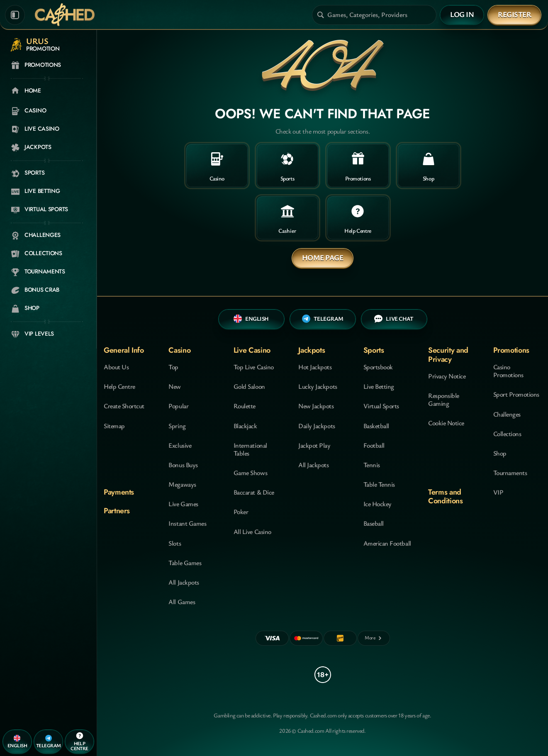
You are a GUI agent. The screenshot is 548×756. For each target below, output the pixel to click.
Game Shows (250, 473)
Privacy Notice (447, 376)
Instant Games (187, 523)
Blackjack (245, 426)
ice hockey (378, 504)
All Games (182, 602)
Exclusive (180, 445)
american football (387, 543)
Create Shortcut (124, 406)
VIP (498, 492)
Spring (177, 426)
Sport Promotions (516, 394)
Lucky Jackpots (318, 386)
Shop (500, 453)
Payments (119, 492)
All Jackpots (184, 582)
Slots (175, 543)
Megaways (182, 484)
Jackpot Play (314, 445)
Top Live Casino (254, 367)
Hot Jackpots (315, 367)
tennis (372, 465)
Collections (507, 434)
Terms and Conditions (445, 496)
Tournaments (510, 473)
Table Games (185, 563)
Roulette (245, 406)
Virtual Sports (381, 406)
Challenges (507, 414)
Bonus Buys (183, 465)
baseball (374, 523)
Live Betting (379, 386)
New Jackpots (316, 406)
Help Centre (119, 386)
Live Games (183, 504)
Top (173, 367)
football (374, 445)
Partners (117, 511)
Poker (241, 512)
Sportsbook (378, 367)
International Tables (250, 449)
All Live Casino (252, 532)
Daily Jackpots (317, 426)
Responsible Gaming (444, 399)
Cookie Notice (446, 423)
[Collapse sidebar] (15, 15)
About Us (116, 367)
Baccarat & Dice (254, 492)
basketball (376, 426)
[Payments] (374, 638)
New (175, 386)
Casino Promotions (508, 371)
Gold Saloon (249, 386)
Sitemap (114, 426)
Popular (178, 406)
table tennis (379, 484)
